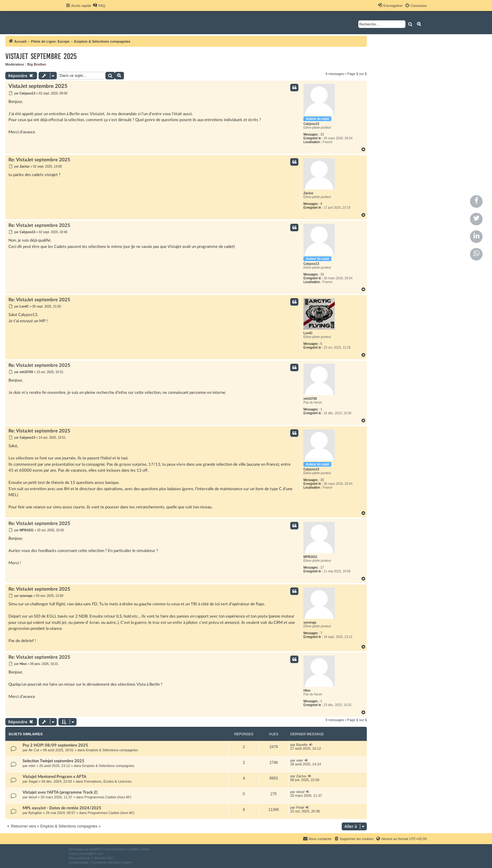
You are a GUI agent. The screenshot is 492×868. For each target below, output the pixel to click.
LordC (308, 333)
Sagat (33, 781)
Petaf (300, 807)
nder (32, 766)
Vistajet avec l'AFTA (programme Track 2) (60, 792)
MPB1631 (310, 557)
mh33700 (310, 399)
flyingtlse (35, 813)
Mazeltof (100, 858)
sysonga (310, 622)
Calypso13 (311, 124)
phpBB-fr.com (94, 854)
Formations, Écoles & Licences (108, 781)
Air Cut (34, 750)
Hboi (307, 691)
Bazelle (302, 745)
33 (322, 134)
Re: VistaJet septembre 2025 (39, 160)
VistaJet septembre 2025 (41, 56)
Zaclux (308, 193)
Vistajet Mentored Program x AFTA (54, 777)
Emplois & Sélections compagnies (112, 750)
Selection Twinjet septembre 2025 (53, 761)
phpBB (94, 849)
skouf (33, 797)
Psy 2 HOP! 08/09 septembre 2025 (55, 745)
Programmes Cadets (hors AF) (108, 797)
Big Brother (37, 64)
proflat (81, 858)
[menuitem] (99, 6)
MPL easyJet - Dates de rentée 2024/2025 (62, 808)
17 (322, 568)
